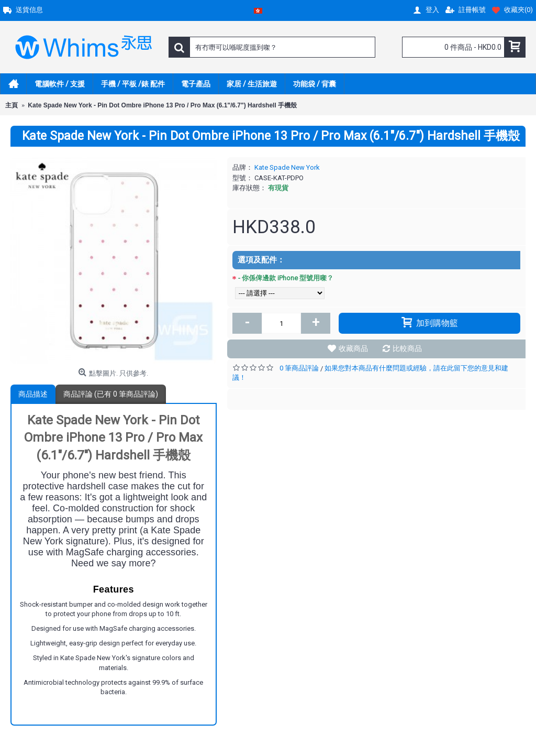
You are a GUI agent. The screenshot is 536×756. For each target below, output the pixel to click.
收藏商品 (353, 348)
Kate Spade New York (287, 167)
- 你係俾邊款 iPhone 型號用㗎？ (286, 278)
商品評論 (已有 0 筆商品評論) (111, 394)
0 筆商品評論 (299, 368)
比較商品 (407, 348)
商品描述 (33, 394)
